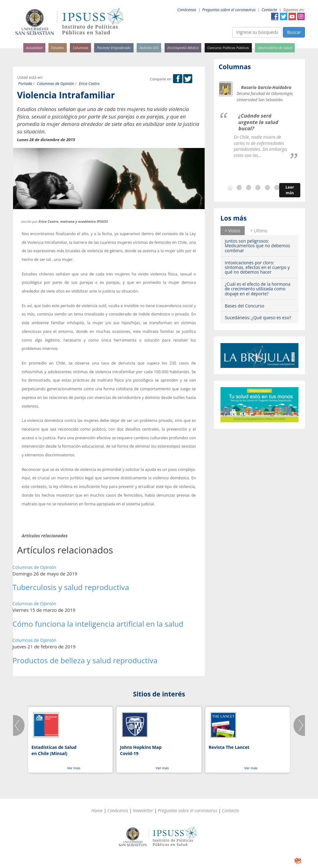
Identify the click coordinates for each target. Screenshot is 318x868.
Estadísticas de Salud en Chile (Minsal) (54, 750)
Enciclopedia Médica (183, 48)
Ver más (74, 768)
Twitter (284, 16)
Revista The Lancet (229, 747)
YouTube (292, 16)
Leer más (290, 190)
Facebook (275, 16)
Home (97, 810)
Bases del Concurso (245, 306)
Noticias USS (149, 48)
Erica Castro (89, 84)
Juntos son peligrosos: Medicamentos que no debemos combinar (257, 246)
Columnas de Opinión (56, 84)
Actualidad (34, 48)
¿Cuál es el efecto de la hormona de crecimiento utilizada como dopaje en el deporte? (258, 289)
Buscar (294, 32)
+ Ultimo (259, 231)
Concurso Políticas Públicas (228, 48)
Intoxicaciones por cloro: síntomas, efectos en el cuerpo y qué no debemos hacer (257, 267)
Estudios (58, 48)
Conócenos (187, 10)
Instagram (301, 16)
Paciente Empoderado (114, 48)
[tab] (233, 230)
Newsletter (143, 810)
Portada (25, 84)
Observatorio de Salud (275, 48)
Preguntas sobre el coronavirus (229, 10)
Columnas (80, 48)
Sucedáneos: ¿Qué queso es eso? (258, 318)
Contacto (269, 10)
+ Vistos (233, 231)
